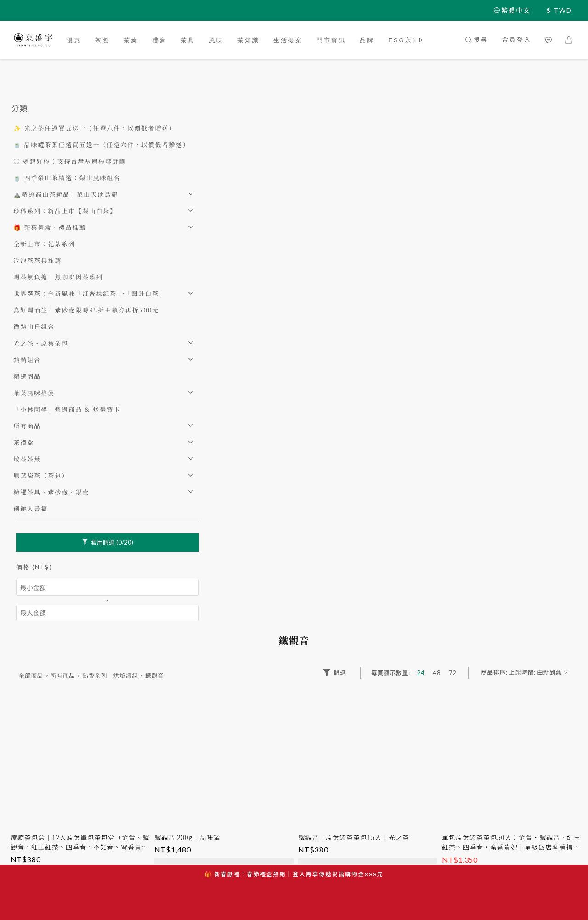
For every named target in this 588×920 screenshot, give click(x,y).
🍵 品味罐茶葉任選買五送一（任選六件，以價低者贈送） (101, 145)
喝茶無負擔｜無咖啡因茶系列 (58, 277)
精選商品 (27, 376)
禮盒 (159, 40)
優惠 (74, 40)
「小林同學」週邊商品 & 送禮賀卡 (67, 409)
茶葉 (131, 40)
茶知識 (249, 40)
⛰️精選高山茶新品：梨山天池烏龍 (66, 194)
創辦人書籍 (31, 508)
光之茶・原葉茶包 (41, 343)
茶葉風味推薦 (34, 393)
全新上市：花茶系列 (44, 244)
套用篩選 (108, 542)
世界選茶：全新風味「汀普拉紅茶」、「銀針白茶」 (90, 293)
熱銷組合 (27, 360)
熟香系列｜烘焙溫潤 (110, 675)
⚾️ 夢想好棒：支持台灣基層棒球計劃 (70, 161)
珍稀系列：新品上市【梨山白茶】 (65, 211)
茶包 (102, 40)
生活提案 (288, 40)
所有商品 (27, 426)
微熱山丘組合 (34, 327)
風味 (216, 40)
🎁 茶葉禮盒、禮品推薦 (50, 227)
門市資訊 (331, 40)
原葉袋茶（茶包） (41, 475)
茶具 (188, 40)
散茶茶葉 (27, 459)
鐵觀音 (155, 675)
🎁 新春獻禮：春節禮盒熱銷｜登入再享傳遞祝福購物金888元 (294, 874)
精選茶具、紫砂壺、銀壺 (51, 492)
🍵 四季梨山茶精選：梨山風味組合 (67, 178)
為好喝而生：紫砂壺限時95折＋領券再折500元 (86, 310)
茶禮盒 (24, 442)
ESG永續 (404, 40)
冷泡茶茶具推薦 (37, 260)
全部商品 (31, 675)
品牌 (367, 40)
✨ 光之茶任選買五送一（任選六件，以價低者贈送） (94, 128)
